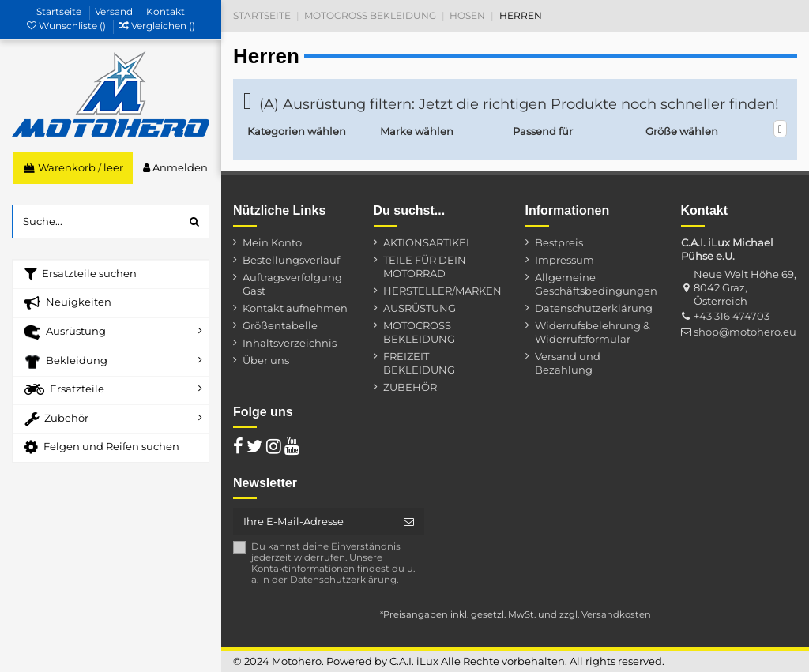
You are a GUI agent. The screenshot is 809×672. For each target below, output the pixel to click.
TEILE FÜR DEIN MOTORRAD (425, 267)
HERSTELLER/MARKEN (442, 291)
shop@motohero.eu (745, 332)
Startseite (60, 11)
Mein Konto (272, 242)
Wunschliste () (68, 26)
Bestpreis (559, 242)
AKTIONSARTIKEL (428, 242)
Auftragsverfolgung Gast (292, 284)
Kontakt (166, 11)
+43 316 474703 (732, 316)
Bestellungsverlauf (291, 260)
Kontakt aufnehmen (295, 308)
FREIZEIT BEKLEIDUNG (419, 363)
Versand (115, 11)
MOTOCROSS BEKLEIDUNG (419, 332)
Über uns (266, 360)
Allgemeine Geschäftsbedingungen (596, 284)
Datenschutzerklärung (594, 308)
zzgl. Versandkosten (605, 614)
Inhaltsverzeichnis (290, 343)
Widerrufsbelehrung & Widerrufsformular (593, 332)
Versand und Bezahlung (568, 363)
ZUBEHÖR (410, 387)
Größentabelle (280, 325)
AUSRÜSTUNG (420, 308)
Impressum (564, 260)
